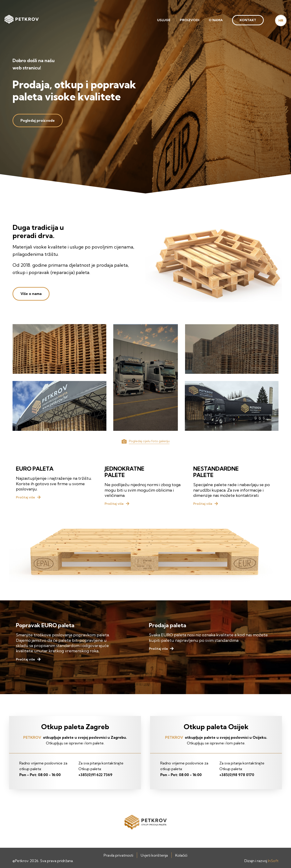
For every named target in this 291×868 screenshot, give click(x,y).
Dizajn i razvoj (261, 861)
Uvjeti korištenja (154, 855)
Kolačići (181, 855)
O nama (216, 20)
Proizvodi (190, 20)
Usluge (164, 20)
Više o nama (31, 294)
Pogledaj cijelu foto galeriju (149, 441)
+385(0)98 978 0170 (237, 775)
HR (281, 20)
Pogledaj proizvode (38, 120)
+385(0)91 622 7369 (95, 775)
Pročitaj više (25, 497)
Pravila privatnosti (118, 855)
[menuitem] (164, 20)
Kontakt (248, 20)
